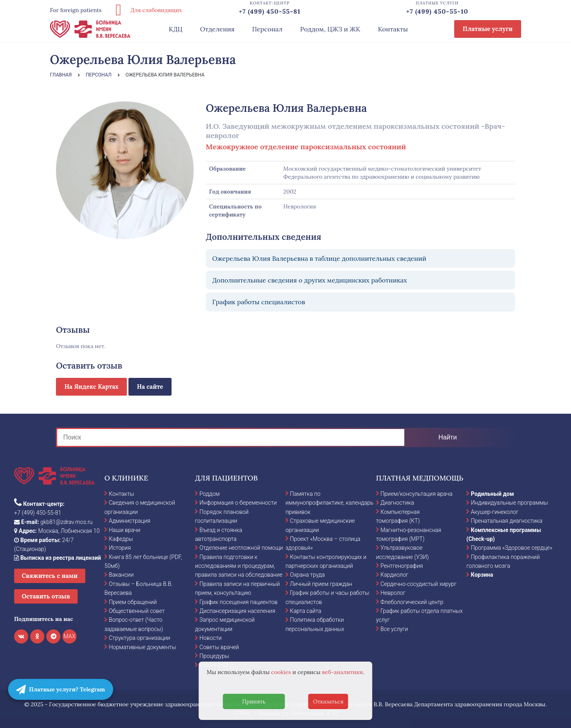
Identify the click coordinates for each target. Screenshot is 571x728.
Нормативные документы (142, 647)
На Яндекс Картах (91, 387)
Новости (210, 638)
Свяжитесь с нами (50, 576)
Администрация (129, 521)
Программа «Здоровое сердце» (511, 548)
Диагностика (397, 503)
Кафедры (121, 539)
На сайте (150, 387)
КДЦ (176, 29)
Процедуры (214, 656)
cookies (281, 672)
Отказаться (328, 701)
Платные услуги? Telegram (61, 689)
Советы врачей (219, 647)
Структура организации (139, 638)
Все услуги (394, 629)
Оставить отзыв (46, 596)
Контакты (393, 29)
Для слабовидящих (146, 10)
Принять (254, 701)
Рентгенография (402, 566)
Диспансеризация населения (237, 611)
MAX (70, 636)
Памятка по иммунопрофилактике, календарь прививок (329, 503)
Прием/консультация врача (417, 494)
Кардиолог (394, 575)
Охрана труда (307, 575)
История (120, 548)
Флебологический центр (412, 602)
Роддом (209, 494)
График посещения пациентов (238, 602)
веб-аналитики (343, 672)
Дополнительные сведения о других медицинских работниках (310, 280)
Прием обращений (133, 602)
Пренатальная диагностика (506, 521)
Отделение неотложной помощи (241, 548)
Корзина (482, 575)
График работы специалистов (259, 302)
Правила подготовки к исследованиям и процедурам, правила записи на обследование (239, 566)
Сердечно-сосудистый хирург (419, 584)
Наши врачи (124, 530)
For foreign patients (76, 10)
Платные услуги (488, 29)
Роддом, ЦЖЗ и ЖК (330, 29)
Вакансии (121, 575)
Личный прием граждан (321, 584)
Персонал (267, 29)
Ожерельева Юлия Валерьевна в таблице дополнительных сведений (319, 258)
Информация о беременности (238, 503)
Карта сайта (306, 611)
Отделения (217, 29)
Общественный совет (137, 611)
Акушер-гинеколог (494, 512)
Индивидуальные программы (509, 503)
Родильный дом (492, 494)
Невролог (393, 593)
